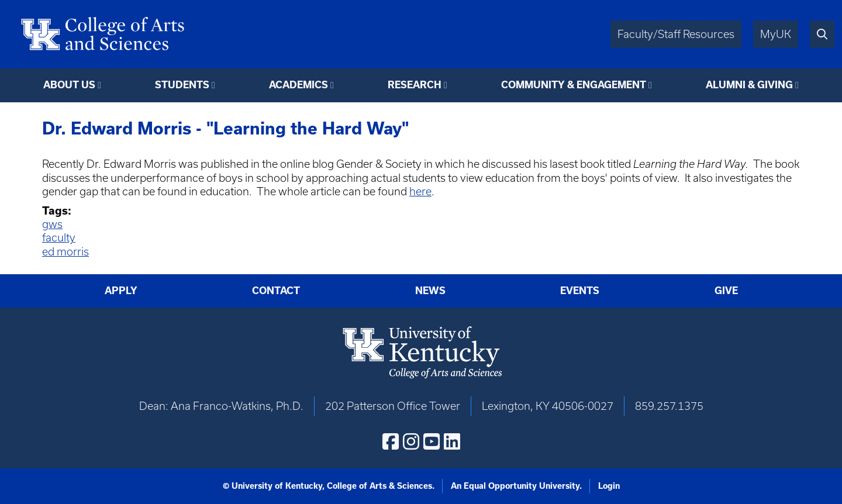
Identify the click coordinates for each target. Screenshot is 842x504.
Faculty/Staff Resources (676, 34)
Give (726, 291)
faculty (59, 238)
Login (609, 486)
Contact (276, 291)
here (420, 191)
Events (580, 291)
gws (52, 224)
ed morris (65, 252)
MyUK (776, 34)
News (430, 291)
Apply (121, 291)
